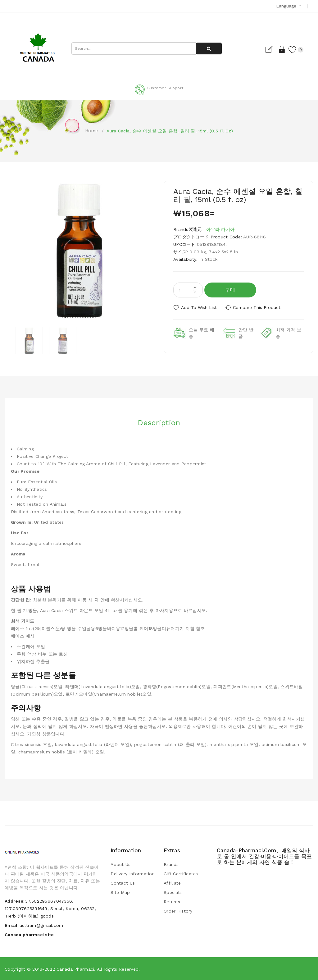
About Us (120, 864)
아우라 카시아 (220, 229)
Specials (173, 892)
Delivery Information (133, 874)
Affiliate (172, 883)
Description (159, 423)
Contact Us (123, 883)
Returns (172, 902)
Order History (178, 911)
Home (91, 131)
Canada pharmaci (75, 969)
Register (271, 49)
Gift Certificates (181, 874)
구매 (230, 290)
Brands (171, 864)
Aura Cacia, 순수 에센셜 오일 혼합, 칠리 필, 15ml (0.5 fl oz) (170, 131)
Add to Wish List (199, 307)
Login (282, 49)
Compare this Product (257, 307)
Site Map (120, 892)
